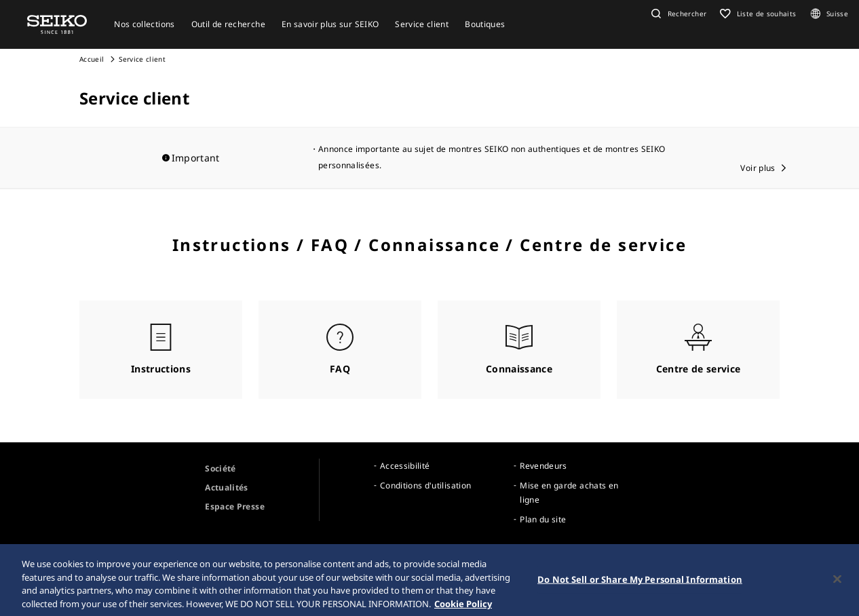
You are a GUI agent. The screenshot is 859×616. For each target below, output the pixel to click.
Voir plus (758, 168)
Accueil (92, 59)
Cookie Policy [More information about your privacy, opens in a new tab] (463, 609)
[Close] (837, 584)
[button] (677, 14)
